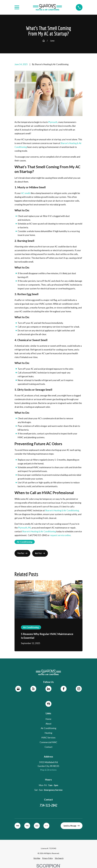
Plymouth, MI (24, 528)
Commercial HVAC (49, 742)
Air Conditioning (25, 542)
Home (49, 719)
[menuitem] (37, 858)
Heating (49, 733)
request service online (60, 535)
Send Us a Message (71, 826)
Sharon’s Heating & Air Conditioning (62, 511)
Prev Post (22, 553)
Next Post (40, 553)
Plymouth (53, 122)
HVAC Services (49, 738)
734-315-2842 (48, 805)
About (48, 724)
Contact (48, 747)
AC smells (26, 193)
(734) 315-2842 (39, 535)
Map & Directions (49, 770)
